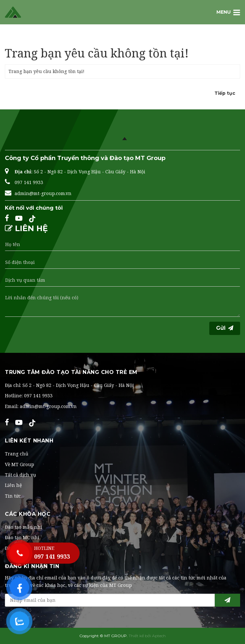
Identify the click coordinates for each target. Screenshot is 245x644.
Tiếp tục (225, 93)
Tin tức (13, 496)
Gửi (225, 328)
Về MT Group (19, 464)
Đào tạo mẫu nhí (24, 527)
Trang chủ (20, 40)
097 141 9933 (29, 182)
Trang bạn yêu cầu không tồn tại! (87, 40)
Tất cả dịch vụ (20, 475)
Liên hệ (13, 485)
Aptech (159, 636)
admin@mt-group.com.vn (43, 193)
